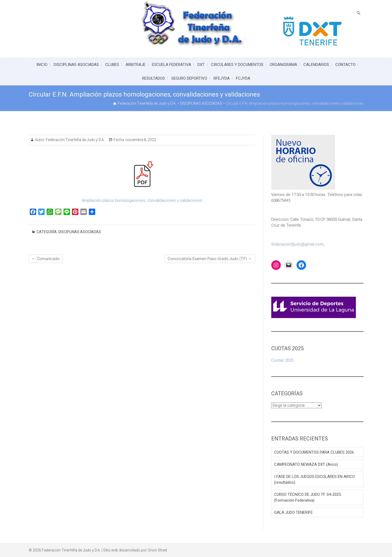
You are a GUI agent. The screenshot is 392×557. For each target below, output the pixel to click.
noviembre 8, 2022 (140, 140)
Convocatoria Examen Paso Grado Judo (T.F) (210, 259)
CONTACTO (345, 65)
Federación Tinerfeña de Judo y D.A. (75, 140)
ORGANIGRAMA (283, 65)
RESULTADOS (154, 78)
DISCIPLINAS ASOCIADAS (76, 65)
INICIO (42, 65)
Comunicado (46, 259)
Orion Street (157, 550)
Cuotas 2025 (282, 360)
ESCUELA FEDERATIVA (171, 65)
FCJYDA (243, 78)
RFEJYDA (222, 78)
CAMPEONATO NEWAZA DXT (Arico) (306, 464)
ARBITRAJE (135, 65)
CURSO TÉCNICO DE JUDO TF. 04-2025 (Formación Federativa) (308, 497)
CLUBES (112, 65)
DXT (201, 65)
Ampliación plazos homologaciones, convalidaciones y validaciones (142, 200)
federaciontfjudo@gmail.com (297, 244)
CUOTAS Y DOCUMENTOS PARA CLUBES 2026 (314, 452)
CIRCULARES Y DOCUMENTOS (237, 65)
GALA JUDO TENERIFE (293, 512)
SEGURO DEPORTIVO (189, 78)
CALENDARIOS (316, 65)
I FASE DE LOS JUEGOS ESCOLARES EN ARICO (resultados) (314, 479)
